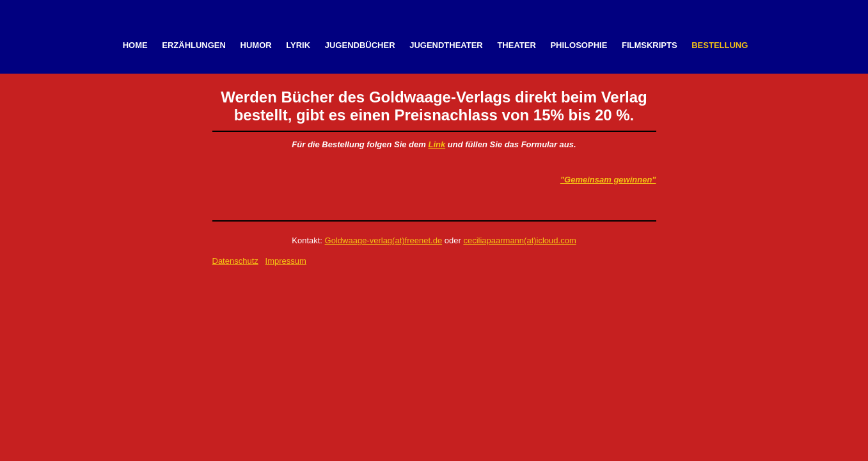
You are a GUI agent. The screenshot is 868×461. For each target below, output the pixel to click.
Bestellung (720, 45)
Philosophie (579, 45)
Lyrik (298, 45)
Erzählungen (194, 45)
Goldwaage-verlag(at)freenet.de (384, 240)
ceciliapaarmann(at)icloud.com (519, 240)
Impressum (286, 261)
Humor (256, 45)
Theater (516, 45)
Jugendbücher (360, 45)
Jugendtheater (446, 45)
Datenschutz (235, 261)
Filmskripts (650, 45)
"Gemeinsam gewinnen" (608, 180)
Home (135, 45)
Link (437, 144)
